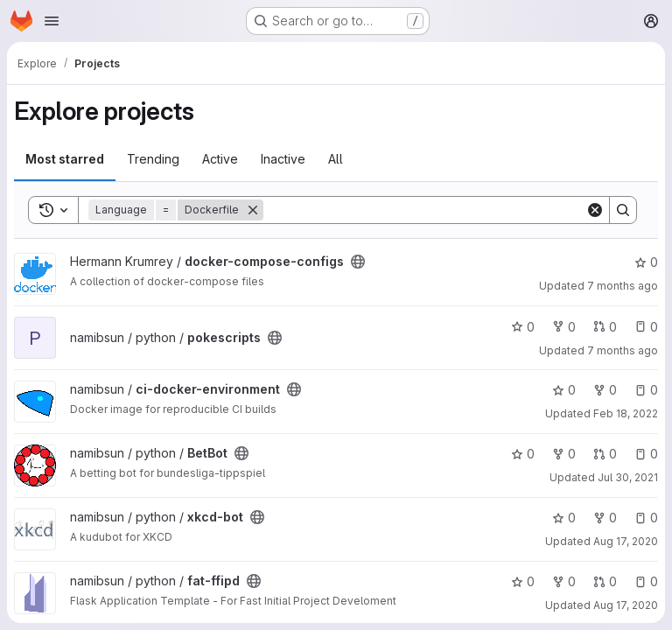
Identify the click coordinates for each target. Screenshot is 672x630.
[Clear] (595, 210)
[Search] (424, 210)
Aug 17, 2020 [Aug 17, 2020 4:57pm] (626, 605)
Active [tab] (220, 159)
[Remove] (253, 210)
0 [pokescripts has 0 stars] (523, 327)
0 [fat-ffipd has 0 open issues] (646, 581)
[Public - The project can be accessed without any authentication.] (358, 262)
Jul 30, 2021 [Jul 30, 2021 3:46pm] (628, 477)
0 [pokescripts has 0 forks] (564, 327)
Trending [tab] (153, 159)
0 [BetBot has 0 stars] (523, 454)
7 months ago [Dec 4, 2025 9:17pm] (623, 350)
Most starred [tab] (65, 159)
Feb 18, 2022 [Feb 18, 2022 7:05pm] (626, 413)
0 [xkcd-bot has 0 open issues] (646, 518)
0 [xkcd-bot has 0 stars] (564, 518)
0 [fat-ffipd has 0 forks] (564, 581)
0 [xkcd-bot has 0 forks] (605, 518)
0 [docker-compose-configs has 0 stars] (646, 262)
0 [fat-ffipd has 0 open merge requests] (605, 581)
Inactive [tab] (283, 159)
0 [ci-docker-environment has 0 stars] (564, 390)
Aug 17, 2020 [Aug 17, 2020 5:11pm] (626, 541)
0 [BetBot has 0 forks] (564, 454)
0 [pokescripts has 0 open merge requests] (605, 327)
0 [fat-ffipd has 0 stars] (523, 581)
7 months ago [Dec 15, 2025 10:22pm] (623, 286)
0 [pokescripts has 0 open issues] (646, 327)
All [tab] (336, 159)
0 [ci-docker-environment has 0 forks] (605, 390)
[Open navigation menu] (52, 21)
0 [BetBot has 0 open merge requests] (605, 454)
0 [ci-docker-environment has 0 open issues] (646, 390)
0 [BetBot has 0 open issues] (646, 454)
